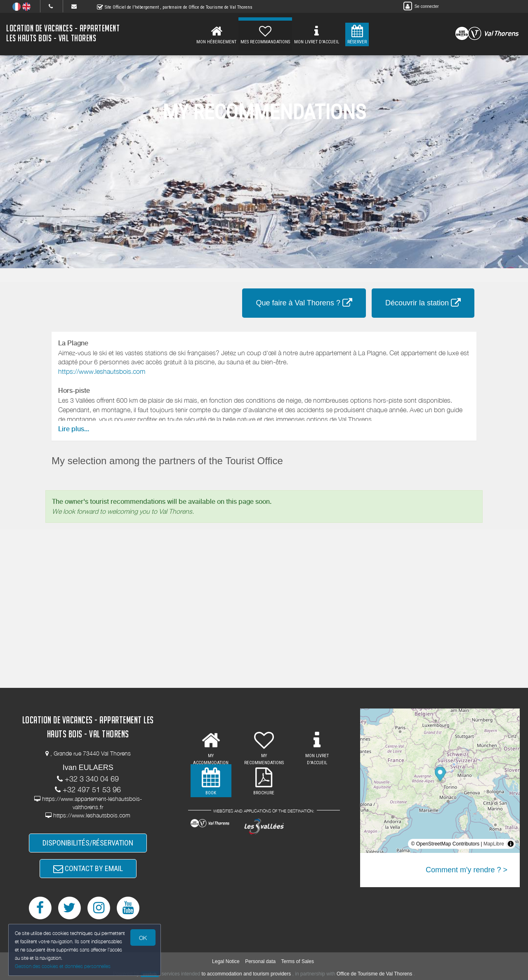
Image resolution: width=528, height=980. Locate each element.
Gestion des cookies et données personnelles (63, 966)
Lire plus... (74, 429)
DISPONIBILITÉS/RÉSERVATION (88, 843)
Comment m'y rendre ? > (467, 870)
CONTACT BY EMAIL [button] (88, 868)
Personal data (260, 961)
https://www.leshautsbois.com (102, 371)
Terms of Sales (298, 961)
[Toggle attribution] (511, 844)
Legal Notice (226, 961)
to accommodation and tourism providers (246, 974)
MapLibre (494, 844)
